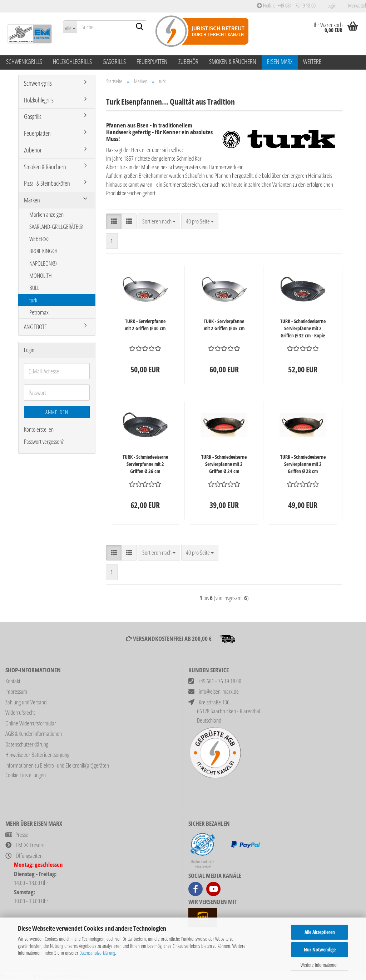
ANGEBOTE (35, 327)
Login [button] (331, 5)
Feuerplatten (152, 61)
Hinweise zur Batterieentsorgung (37, 755)
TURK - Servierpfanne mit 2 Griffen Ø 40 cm (145, 325)
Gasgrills (114, 61)
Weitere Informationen (320, 965)
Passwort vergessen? (44, 441)
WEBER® (39, 239)
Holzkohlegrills (72, 61)
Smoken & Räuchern (233, 61)
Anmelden (57, 412)
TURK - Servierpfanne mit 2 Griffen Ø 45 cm (224, 325)
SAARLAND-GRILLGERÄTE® (56, 227)
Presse (22, 835)
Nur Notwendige (320, 949)
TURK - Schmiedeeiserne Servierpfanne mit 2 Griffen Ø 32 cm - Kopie (303, 328)
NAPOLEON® (43, 263)
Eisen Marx (280, 61)
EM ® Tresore (30, 845)
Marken (32, 200)
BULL (34, 288)
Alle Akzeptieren (320, 932)
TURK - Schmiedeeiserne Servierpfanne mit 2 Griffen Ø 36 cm (145, 464)
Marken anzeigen (46, 214)
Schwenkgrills (24, 61)
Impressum (16, 691)
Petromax (39, 312)
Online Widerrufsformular (31, 723)
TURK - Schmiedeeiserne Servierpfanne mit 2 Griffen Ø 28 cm (303, 464)
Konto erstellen (39, 429)
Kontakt (13, 681)
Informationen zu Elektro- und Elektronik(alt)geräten (57, 765)
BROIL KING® (43, 251)
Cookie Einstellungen (26, 775)
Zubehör (188, 61)
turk (33, 300)
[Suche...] (70, 27)
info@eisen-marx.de (219, 691)
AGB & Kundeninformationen (34, 733)
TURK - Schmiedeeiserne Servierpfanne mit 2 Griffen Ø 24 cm (224, 464)
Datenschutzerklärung (97, 953)
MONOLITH (41, 275)
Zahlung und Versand (26, 702)
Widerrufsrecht (20, 712)
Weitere (312, 61)
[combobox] (159, 221)
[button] (114, 221)
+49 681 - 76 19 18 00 (220, 681)
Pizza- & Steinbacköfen (47, 183)
